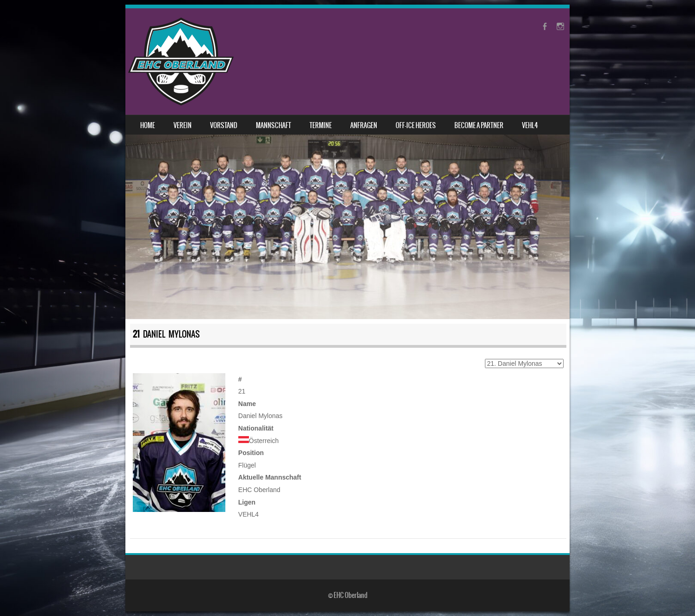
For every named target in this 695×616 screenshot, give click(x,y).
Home (148, 125)
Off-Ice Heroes (416, 125)
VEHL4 (530, 125)
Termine (321, 125)
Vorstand (224, 125)
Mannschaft (273, 125)
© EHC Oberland (348, 595)
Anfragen (364, 125)
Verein (183, 125)
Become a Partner (479, 125)
